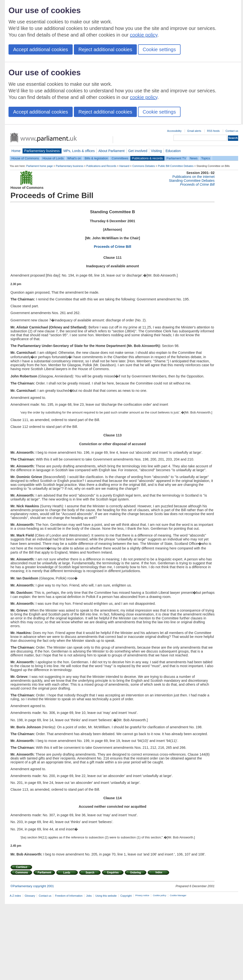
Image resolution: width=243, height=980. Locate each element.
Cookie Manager (178, 895)
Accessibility (174, 131)
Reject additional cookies (105, 49)
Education (173, 151)
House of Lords (53, 158)
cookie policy (144, 35)
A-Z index (15, 896)
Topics (206, 158)
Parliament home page (39, 166)
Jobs (89, 896)
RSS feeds (213, 131)
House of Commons (25, 158)
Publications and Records (101, 166)
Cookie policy (160, 895)
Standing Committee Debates (192, 181)
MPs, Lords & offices (79, 151)
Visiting (156, 151)
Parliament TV (176, 158)
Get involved (138, 151)
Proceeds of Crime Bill (113, 247)
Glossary (30, 896)
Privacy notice (142, 895)
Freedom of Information (69, 896)
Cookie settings (159, 49)
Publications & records (147, 158)
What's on (74, 158)
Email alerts (194, 131)
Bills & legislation (96, 158)
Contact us (232, 131)
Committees (120, 158)
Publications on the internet (193, 177)
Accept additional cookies (41, 49)
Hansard (124, 166)
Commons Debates (143, 166)
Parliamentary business (42, 151)
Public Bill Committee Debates (176, 166)
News (194, 158)
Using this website (106, 896)
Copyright (126, 896)
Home (16, 151)
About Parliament (112, 151)
